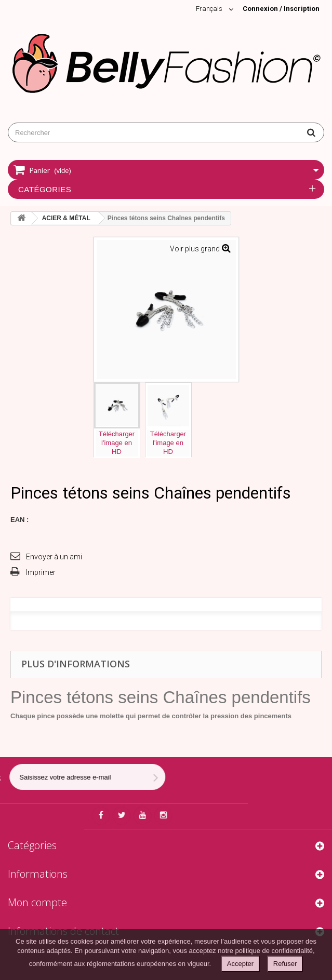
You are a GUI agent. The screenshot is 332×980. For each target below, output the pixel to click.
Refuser (285, 964)
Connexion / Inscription (281, 9)
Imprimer (41, 572)
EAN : (19, 520)
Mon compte (37, 902)
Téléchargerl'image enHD (117, 443)
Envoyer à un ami (54, 557)
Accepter (240, 964)
